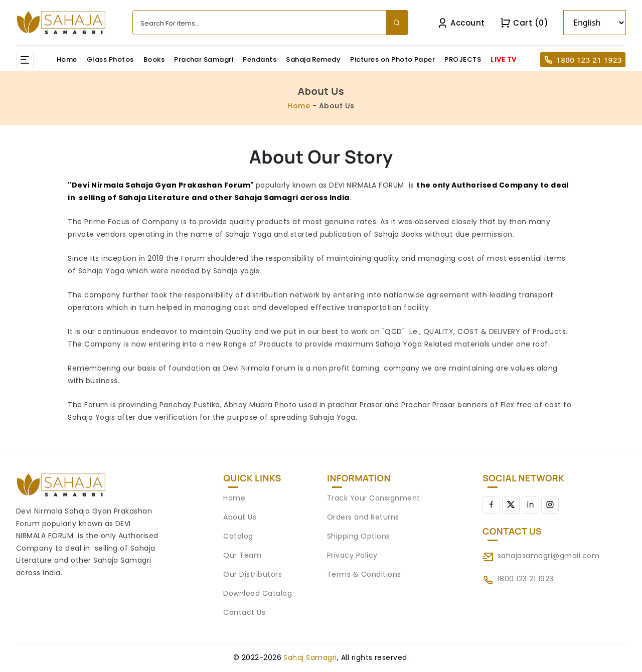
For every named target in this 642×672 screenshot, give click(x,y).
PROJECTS (463, 59)
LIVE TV (503, 59)
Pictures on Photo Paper (392, 59)
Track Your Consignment (374, 498)
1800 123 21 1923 (589, 60)
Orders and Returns (363, 517)
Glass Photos (110, 59)
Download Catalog (258, 593)
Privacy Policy (352, 555)
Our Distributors (253, 574)
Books (154, 59)
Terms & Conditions (364, 574)
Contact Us (244, 612)
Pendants (260, 59)
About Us (240, 517)
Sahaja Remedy (313, 59)
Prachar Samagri (204, 59)
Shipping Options (359, 536)
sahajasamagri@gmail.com (548, 556)
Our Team (242, 555)
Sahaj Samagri (310, 657)
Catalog (238, 536)
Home (67, 59)
